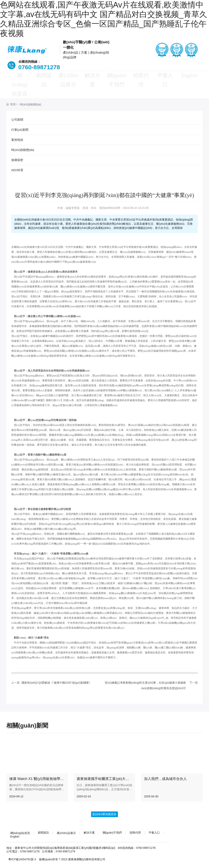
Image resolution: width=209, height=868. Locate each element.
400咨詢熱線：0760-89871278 (136, 840)
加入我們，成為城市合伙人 (165, 771)
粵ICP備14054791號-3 (22, 852)
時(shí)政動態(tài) (30, 97)
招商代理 (141, 76)
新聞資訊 (43, 76)
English (190, 76)
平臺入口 (166, 76)
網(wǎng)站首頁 (19, 81)
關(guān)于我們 (117, 81)
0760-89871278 (38, 67)
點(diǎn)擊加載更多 (104, 806)
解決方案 (92, 76)
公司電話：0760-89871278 (23, 844)
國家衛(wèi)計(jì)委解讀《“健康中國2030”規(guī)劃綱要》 (57, 675)
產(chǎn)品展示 (68, 81)
